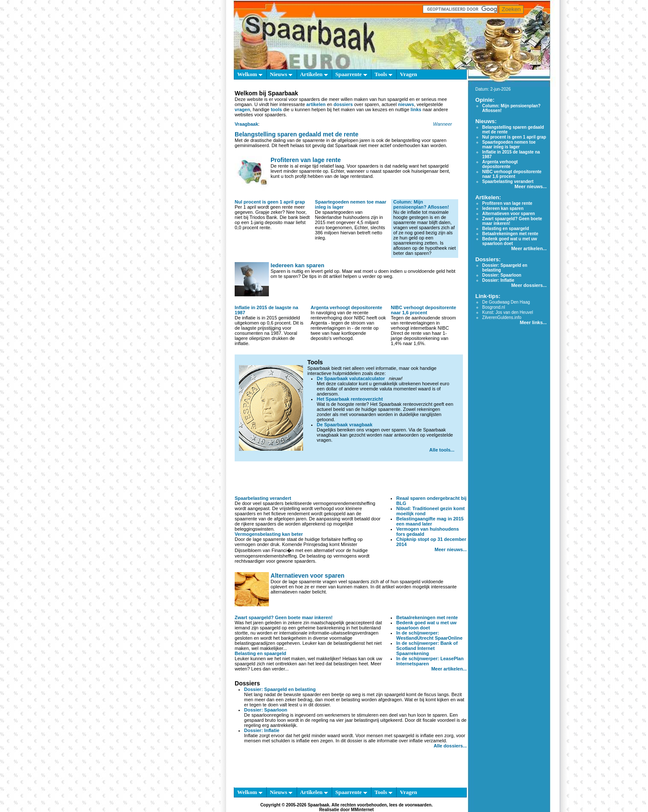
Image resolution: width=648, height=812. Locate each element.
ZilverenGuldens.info (502, 317)
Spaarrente (351, 74)
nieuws (406, 104)
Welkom (250, 74)
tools (276, 109)
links (416, 109)
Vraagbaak (246, 124)
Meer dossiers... (529, 285)
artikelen (316, 104)
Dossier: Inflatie (262, 730)
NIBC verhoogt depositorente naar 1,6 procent (423, 310)
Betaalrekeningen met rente (427, 617)
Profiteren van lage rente (306, 160)
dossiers (343, 104)
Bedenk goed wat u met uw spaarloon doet (426, 625)
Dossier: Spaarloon (266, 710)
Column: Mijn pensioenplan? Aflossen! (421, 204)
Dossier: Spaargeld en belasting (280, 689)
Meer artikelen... (449, 669)
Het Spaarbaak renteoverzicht (350, 399)
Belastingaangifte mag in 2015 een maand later (430, 521)
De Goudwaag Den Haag (506, 302)
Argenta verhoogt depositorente (346, 307)
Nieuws (281, 74)
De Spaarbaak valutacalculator (351, 378)
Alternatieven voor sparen (308, 576)
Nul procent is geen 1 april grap (270, 202)
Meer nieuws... (451, 549)
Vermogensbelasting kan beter (269, 534)
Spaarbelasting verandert (263, 498)
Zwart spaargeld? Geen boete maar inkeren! (284, 617)
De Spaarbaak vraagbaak (345, 425)
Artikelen (314, 74)
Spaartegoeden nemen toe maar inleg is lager (509, 145)
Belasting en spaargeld (260, 653)
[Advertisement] (351, 478)
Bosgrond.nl (493, 307)
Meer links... (533, 322)
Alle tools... (442, 450)
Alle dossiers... (450, 746)
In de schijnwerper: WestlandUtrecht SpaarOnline (429, 635)
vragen (242, 109)
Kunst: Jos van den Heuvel (508, 312)
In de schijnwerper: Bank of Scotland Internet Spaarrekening (427, 648)
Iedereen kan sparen (297, 265)
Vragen (408, 74)
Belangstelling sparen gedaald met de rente (296, 134)
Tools (383, 74)
